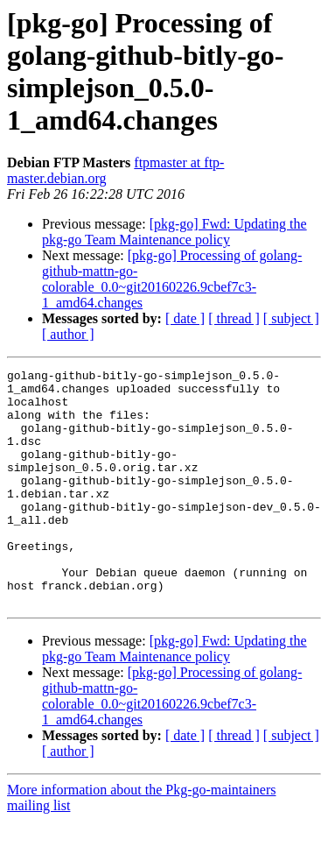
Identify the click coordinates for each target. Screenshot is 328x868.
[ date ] (185, 318)
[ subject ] (291, 318)
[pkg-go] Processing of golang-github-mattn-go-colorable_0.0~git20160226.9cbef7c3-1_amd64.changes (172, 279)
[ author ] (68, 334)
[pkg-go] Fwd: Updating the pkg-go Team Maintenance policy (174, 232)
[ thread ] (234, 318)
